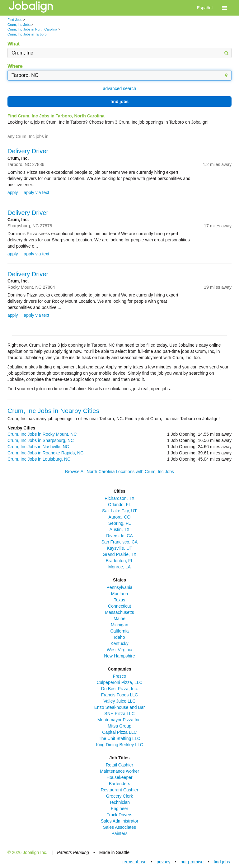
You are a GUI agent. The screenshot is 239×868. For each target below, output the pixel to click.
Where (15, 66)
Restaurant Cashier (120, 790)
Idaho (119, 637)
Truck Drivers (120, 815)
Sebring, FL (119, 523)
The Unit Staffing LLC (119, 738)
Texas (120, 600)
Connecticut (119, 606)
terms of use (134, 862)
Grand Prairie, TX (120, 554)
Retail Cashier (119, 765)
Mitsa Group (119, 726)
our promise (192, 862)
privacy (163, 862)
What (14, 44)
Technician (119, 802)
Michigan (119, 625)
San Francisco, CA (120, 542)
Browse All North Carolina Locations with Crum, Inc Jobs (119, 472)
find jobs (119, 102)
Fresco (120, 676)
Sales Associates (119, 827)
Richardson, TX (119, 498)
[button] (224, 8)
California (119, 631)
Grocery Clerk (119, 796)
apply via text (36, 192)
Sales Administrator (120, 821)
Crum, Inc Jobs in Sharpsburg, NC (41, 440)
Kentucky (119, 643)
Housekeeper (119, 777)
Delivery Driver (28, 151)
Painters (119, 833)
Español (205, 8)
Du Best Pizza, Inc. (119, 689)
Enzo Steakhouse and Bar (120, 707)
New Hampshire (119, 656)
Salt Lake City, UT (119, 511)
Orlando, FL (119, 505)
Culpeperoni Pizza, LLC (119, 682)
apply (13, 192)
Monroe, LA (119, 567)
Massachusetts (119, 612)
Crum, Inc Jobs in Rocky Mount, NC (42, 434)
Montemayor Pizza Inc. (119, 720)
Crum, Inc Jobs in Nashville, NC (38, 447)
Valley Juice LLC (119, 701)
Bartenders (119, 784)
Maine (119, 619)
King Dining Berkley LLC (119, 745)
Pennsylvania (119, 587)
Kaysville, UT (119, 548)
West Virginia (119, 650)
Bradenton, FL (120, 561)
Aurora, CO (120, 517)
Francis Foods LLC (119, 695)
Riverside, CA (119, 536)
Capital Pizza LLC (119, 732)
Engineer (119, 809)
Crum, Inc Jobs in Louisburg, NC (39, 459)
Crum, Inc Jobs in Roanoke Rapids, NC (45, 453)
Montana (119, 594)
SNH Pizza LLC (119, 714)
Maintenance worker (119, 771)
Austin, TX (119, 529)
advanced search (120, 88)
